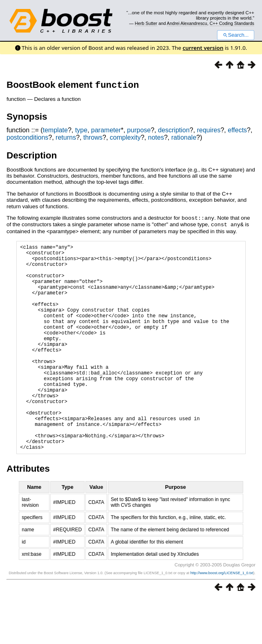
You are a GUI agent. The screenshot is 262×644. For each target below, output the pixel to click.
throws (93, 139)
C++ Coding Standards (232, 23)
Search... (236, 35)
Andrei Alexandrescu (187, 23)
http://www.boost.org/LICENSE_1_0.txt (222, 618)
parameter (106, 132)
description (174, 132)
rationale (184, 139)
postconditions (27, 139)
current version (203, 48)
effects (237, 132)
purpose (139, 132)
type (81, 132)
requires (209, 132)
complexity (125, 139)
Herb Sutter (146, 23)
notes (156, 139)
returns (66, 139)
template (55, 132)
